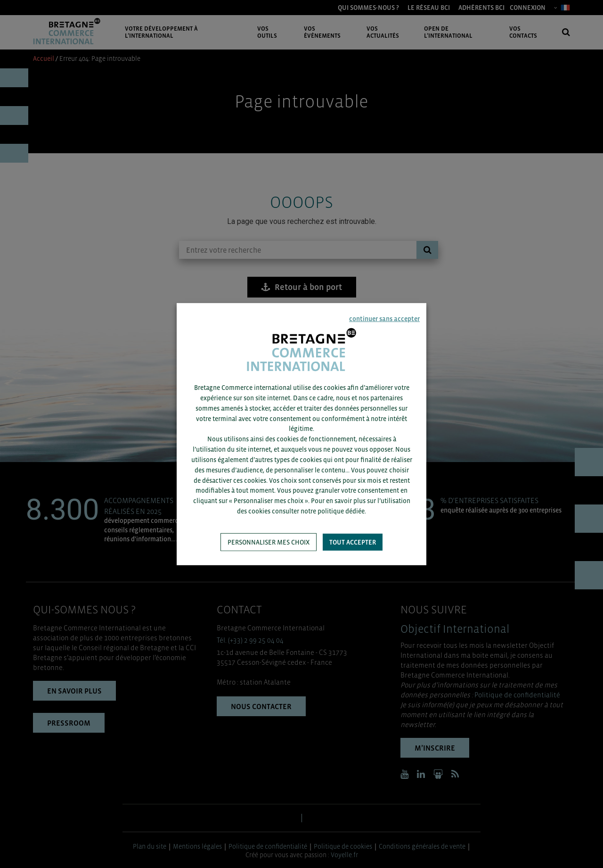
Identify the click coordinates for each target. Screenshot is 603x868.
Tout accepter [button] (353, 542)
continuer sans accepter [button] (384, 318)
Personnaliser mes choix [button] (269, 542)
